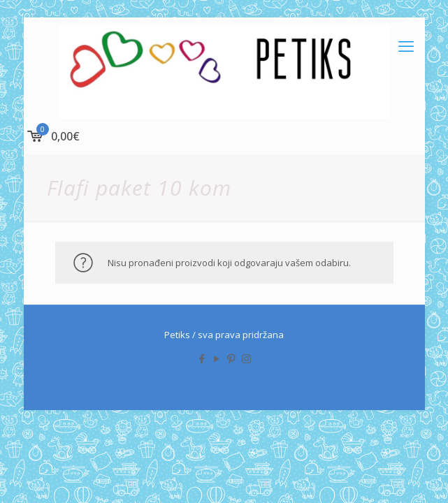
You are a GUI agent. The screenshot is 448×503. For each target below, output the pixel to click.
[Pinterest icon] (232, 358)
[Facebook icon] (202, 358)
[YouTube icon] (217, 358)
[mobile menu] (406, 45)
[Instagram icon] (246, 358)
